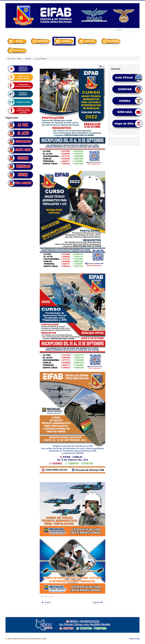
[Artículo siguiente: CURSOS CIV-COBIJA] (98, 603)
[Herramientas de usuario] (101, 67)
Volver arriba (134, 639)
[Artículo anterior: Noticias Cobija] (46, 603)
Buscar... (115, 28)
